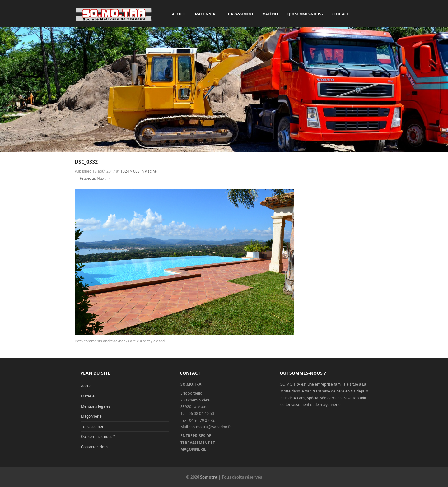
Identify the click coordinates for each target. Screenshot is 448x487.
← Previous (85, 178)
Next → (104, 178)
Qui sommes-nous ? (305, 14)
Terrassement (240, 14)
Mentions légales (96, 406)
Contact (340, 14)
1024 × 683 (130, 171)
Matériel (271, 14)
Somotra (209, 477)
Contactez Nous (95, 447)
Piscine (151, 171)
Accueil (179, 14)
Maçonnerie (207, 14)
